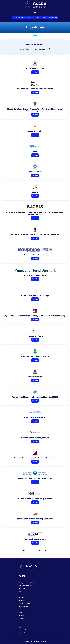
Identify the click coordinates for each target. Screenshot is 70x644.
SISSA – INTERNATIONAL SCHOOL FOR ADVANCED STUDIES (35, 235)
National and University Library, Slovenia (35, 499)
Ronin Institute (35, 172)
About (21, 627)
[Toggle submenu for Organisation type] (46, 49)
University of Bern (35, 336)
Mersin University (35, 131)
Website (35, 72)
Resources (22, 615)
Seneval (35, 151)
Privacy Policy (23, 630)
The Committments (25, 586)
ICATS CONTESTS (35, 377)
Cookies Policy (23, 633)
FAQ (20, 591)
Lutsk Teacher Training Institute (35, 356)
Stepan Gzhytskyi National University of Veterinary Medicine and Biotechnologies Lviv (35, 110)
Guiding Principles (24, 603)
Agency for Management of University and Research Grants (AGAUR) (35, 316)
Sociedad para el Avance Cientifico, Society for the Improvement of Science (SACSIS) (35, 213)
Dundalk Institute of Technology (35, 295)
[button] (50, 49)
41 (40, 551)
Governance (23, 600)
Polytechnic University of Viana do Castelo (35, 89)
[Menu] (35, 12)
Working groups (24, 606)
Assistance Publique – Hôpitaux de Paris (35, 478)
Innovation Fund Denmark (35, 275)
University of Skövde (35, 68)
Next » (45, 551)
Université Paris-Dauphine (35, 255)
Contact (21, 618)
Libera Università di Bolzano (35, 417)
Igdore (35, 192)
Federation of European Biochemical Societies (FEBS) (35, 397)
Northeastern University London (35, 438)
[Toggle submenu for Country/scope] (31, 49)
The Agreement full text (26, 583)
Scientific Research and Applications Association (35, 458)
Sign (20, 621)
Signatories (22, 588)
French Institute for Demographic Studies (35, 519)
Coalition (21, 598)
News (20, 612)
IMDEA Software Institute (35, 539)
